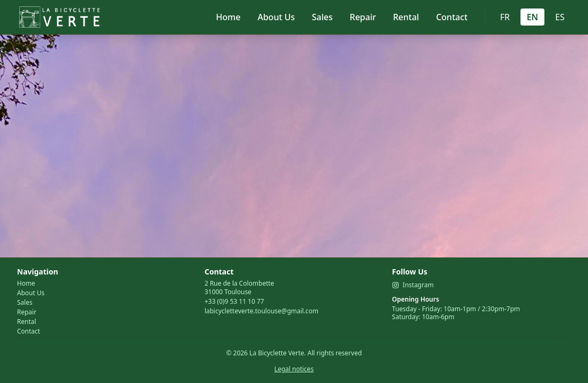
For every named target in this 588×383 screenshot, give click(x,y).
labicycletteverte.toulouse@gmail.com (262, 311)
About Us (276, 17)
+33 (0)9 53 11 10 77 (234, 301)
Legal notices (294, 369)
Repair (363, 17)
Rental (406, 17)
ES (560, 17)
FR (505, 17)
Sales (322, 17)
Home (228, 17)
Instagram (413, 285)
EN (533, 17)
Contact (452, 17)
